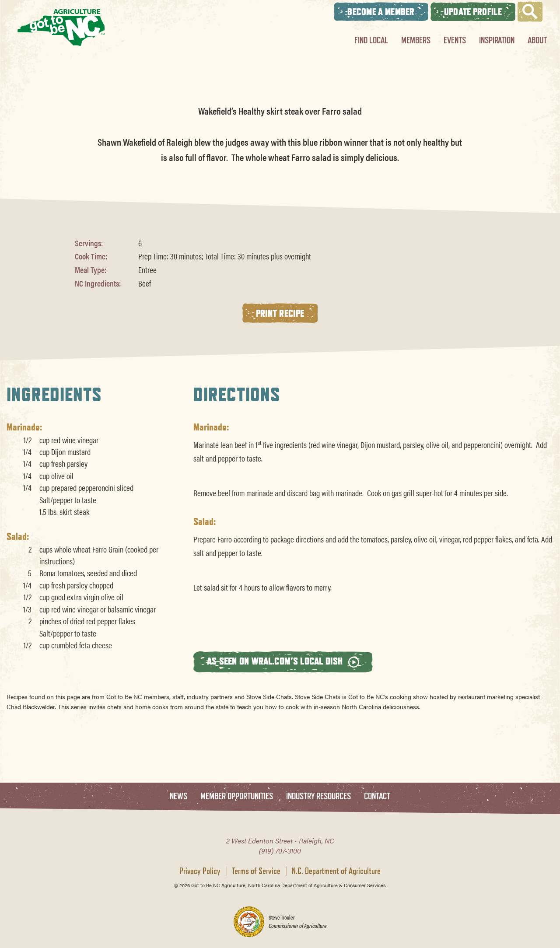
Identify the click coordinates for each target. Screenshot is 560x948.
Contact (377, 796)
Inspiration (497, 40)
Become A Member (381, 12)
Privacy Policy (200, 871)
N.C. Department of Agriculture (336, 871)
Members (416, 40)
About (537, 40)
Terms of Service (256, 871)
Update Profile (473, 12)
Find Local (371, 40)
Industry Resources (318, 796)
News (178, 796)
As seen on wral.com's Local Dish (283, 661)
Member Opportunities (237, 796)
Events (455, 40)
